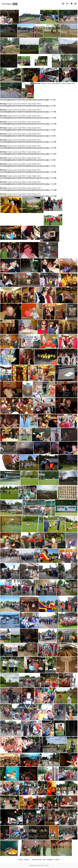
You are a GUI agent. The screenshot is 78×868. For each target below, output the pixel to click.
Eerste (21, 860)
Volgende (50, 860)
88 (41, 860)
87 (39, 860)
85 (35, 860)
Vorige (26, 860)
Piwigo (47, 865)
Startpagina (7, 4)
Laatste (57, 860)
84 (33, 860)
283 (44, 860)
